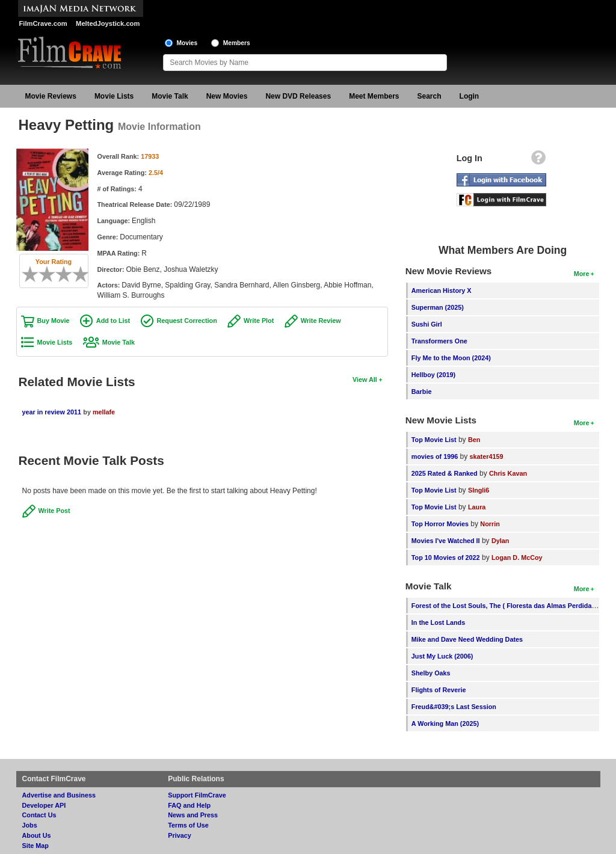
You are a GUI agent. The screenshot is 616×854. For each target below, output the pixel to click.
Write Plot (259, 321)
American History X (442, 290)
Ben (474, 440)
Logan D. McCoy (517, 558)
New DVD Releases (298, 96)
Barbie (422, 392)
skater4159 (487, 456)
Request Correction (187, 321)
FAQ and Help (189, 805)
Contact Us (39, 815)
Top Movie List (434, 440)
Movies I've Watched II (446, 541)
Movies (187, 43)
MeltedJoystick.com (108, 23)
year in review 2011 (52, 412)
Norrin (490, 524)
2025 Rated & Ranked (445, 473)
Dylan (500, 541)
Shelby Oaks (431, 673)
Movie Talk (170, 96)
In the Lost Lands (438, 622)
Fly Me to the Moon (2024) (451, 358)
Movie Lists (114, 96)
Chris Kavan (508, 473)
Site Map (35, 846)
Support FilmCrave (197, 795)
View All (365, 379)
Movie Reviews (51, 96)
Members (237, 43)
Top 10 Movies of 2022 (446, 558)
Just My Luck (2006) (442, 656)
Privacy (179, 835)
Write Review (321, 321)
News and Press (193, 815)
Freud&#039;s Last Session (454, 707)
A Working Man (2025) (445, 723)
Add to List (113, 321)
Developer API (44, 805)
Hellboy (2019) (433, 375)
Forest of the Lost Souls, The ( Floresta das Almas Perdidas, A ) (509, 606)
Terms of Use (188, 825)
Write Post (54, 511)
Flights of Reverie (439, 690)
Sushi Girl (427, 324)
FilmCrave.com (43, 23)
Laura (477, 507)
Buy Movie (54, 321)
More (582, 274)
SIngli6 (479, 490)
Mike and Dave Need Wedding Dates (467, 639)
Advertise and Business (59, 795)
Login (470, 96)
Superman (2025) (438, 307)
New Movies (227, 96)
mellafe (104, 412)
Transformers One (439, 341)
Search (430, 96)
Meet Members (374, 96)
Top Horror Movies (440, 524)
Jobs (30, 825)
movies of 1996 (435, 456)
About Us (37, 835)
